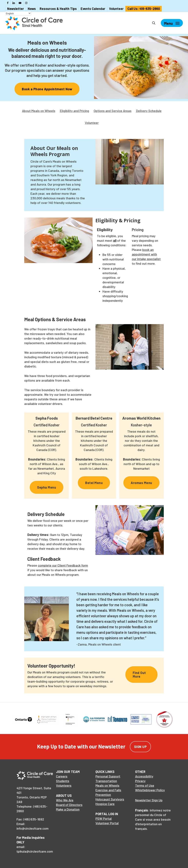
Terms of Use (145, 785)
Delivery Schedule (149, 111)
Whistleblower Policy (150, 790)
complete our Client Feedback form (63, 565)
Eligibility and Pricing (74, 111)
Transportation (106, 781)
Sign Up (140, 747)
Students (63, 781)
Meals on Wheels (107, 785)
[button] (47, 89)
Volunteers (64, 785)
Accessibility (144, 776)
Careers (62, 776)
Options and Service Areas (113, 111)
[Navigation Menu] (172, 23)
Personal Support (108, 776)
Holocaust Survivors (110, 799)
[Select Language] (18, 13)
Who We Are (65, 800)
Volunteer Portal (107, 823)
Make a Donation (68, 809)
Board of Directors (69, 805)
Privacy (140, 781)
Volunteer (92, 123)
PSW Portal (104, 818)
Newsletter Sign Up (149, 800)
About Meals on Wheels (39, 111)
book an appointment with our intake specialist (146, 254)
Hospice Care (105, 804)
